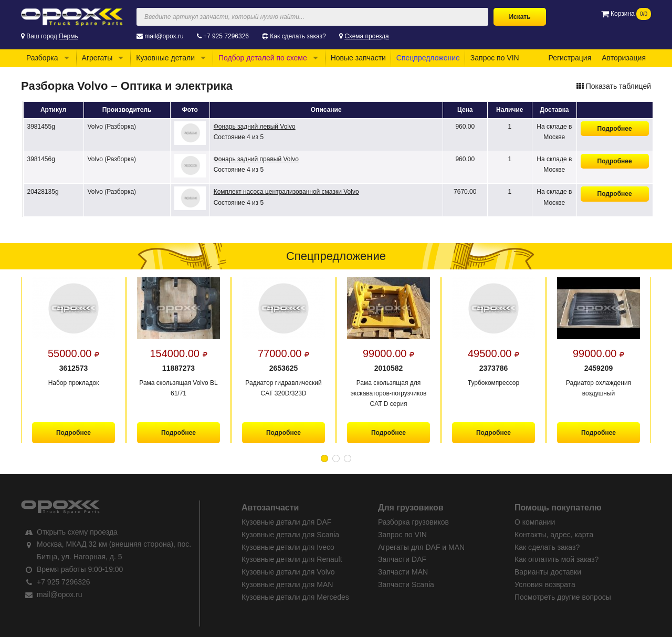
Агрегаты (97, 58)
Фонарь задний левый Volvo (255, 127)
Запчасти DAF (402, 559)
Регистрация (570, 58)
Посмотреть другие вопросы (563, 597)
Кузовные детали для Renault (292, 559)
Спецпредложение (428, 58)
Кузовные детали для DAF (286, 522)
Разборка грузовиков (413, 522)
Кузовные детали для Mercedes (295, 597)
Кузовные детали (165, 58)
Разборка (42, 58)
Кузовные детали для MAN (287, 584)
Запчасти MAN (403, 572)
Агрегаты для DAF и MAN (421, 547)
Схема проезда (367, 36)
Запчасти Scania (406, 584)
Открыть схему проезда (77, 532)
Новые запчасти (358, 58)
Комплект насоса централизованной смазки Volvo (286, 192)
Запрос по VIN (495, 58)
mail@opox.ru (164, 36)
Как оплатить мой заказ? (556, 559)
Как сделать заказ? (298, 36)
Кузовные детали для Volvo (288, 572)
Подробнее (615, 129)
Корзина (626, 14)
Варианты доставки (548, 572)
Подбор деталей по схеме (263, 58)
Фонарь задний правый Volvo (256, 159)
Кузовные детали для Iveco (288, 547)
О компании (535, 522)
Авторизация (624, 58)
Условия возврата (545, 584)
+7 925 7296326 (226, 36)
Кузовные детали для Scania (290, 535)
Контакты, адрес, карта (554, 535)
